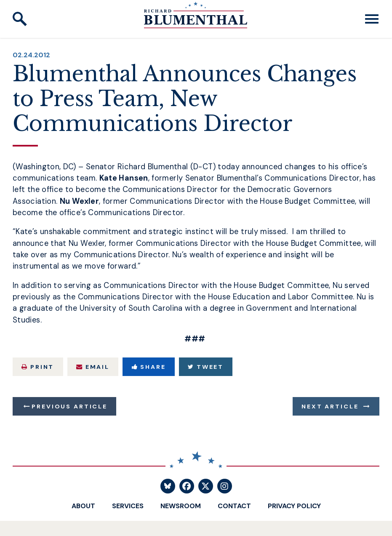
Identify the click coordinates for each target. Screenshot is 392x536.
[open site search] (20, 19)
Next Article (330, 406)
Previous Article (69, 406)
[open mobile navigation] (372, 19)
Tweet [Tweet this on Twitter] (206, 367)
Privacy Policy (294, 506)
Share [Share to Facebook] (149, 367)
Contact (234, 506)
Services (128, 506)
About (83, 506)
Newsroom (181, 506)
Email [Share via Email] (93, 367)
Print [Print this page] (38, 367)
